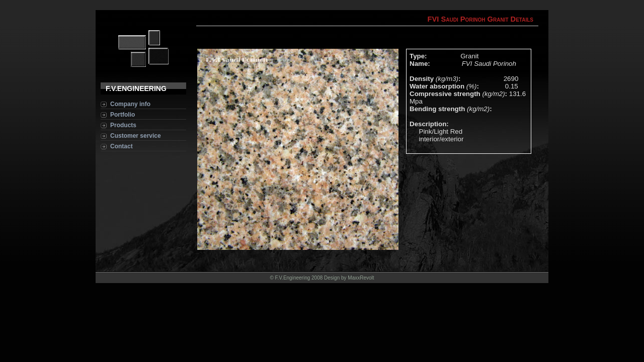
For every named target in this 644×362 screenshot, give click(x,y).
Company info (130, 104)
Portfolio (123, 115)
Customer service (136, 136)
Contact (122, 146)
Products (123, 125)
